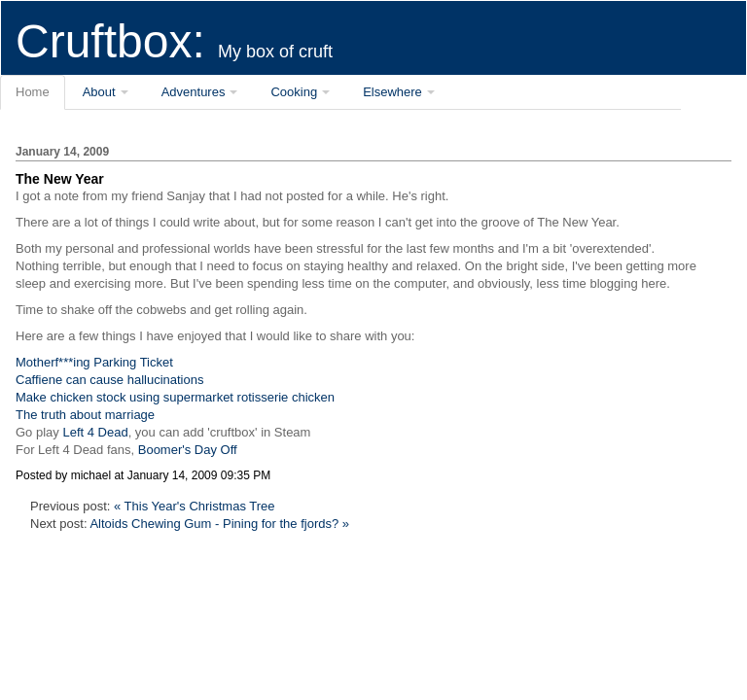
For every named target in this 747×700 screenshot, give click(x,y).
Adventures (194, 92)
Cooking (294, 92)
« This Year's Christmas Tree (195, 506)
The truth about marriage (85, 415)
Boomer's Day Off (188, 450)
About (99, 92)
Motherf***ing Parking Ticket (94, 362)
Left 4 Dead (95, 432)
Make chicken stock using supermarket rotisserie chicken (175, 397)
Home (33, 92)
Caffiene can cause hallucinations (109, 380)
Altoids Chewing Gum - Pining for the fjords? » (219, 524)
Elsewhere (392, 92)
